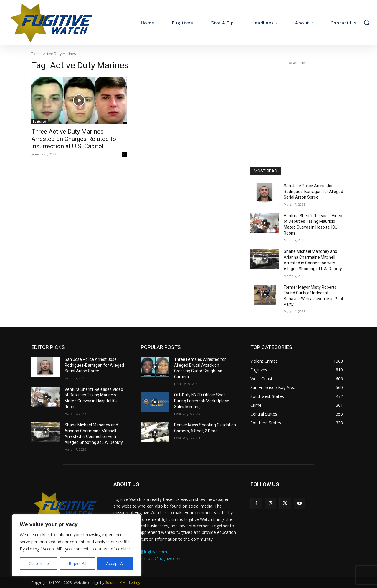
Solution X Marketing (122, 583)
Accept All (115, 563)
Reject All (77, 563)
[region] (77, 545)
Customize (39, 563)
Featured (40, 122)
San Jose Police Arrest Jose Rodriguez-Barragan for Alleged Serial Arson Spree (313, 191)
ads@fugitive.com (165, 558)
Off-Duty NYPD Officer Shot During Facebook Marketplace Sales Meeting (202, 401)
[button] (367, 22)
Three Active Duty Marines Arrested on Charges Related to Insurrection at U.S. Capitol (74, 139)
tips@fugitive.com (150, 552)
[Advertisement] (298, 103)
